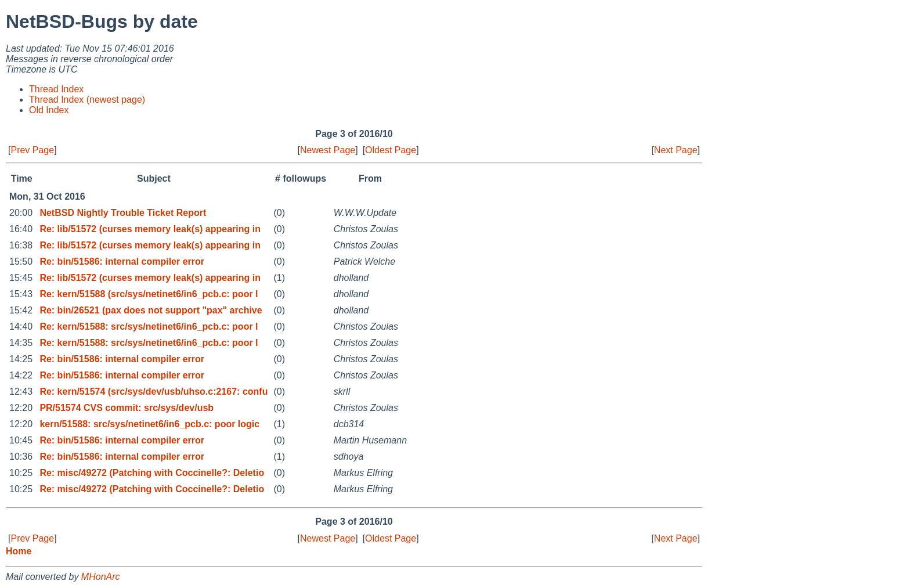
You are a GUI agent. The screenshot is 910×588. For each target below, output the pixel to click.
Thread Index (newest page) (87, 100)
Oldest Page (391, 150)
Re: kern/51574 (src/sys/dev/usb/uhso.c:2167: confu (154, 392)
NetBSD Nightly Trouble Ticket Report (123, 213)
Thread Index (56, 89)
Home (19, 551)
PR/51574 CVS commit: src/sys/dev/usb (127, 408)
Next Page (676, 150)
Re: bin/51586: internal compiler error (122, 261)
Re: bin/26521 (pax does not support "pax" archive (151, 310)
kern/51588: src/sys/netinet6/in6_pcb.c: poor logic (149, 424)
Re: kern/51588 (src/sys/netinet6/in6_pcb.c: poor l (149, 294)
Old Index (49, 110)
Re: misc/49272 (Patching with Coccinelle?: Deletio (152, 473)
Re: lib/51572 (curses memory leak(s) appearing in (150, 229)
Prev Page (32, 150)
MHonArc (101, 577)
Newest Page (328, 150)
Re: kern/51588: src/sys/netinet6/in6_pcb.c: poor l (149, 327)
